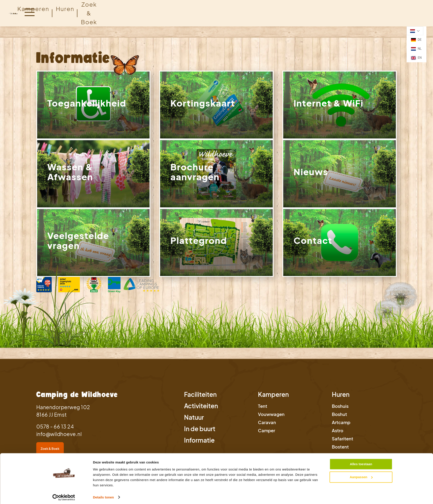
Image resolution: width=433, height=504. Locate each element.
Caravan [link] (267, 425)
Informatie (199, 442)
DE (416, 40)
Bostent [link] (340, 449)
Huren (341, 397)
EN (416, 58)
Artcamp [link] (341, 425)
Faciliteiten (200, 397)
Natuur (194, 420)
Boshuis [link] (340, 408)
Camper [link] (267, 433)
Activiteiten (201, 408)
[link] (93, 105)
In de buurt (200, 431)
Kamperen (33, 9)
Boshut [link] (339, 417)
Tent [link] (263, 408)
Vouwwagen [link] (271, 417)
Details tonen (103, 495)
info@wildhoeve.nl (59, 436)
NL (416, 49)
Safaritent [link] (343, 441)
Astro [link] (338, 433)
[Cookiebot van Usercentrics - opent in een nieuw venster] (64, 495)
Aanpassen (361, 475)
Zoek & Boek (50, 451)
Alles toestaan (361, 462)
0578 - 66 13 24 (55, 429)
